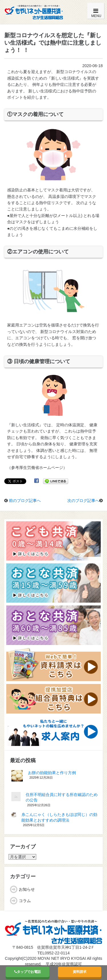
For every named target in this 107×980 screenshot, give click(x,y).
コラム (25, 901)
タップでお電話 (28, 972)
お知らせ (27, 889)
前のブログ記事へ (25, 501)
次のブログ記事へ (83, 501)
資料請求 (80, 972)
